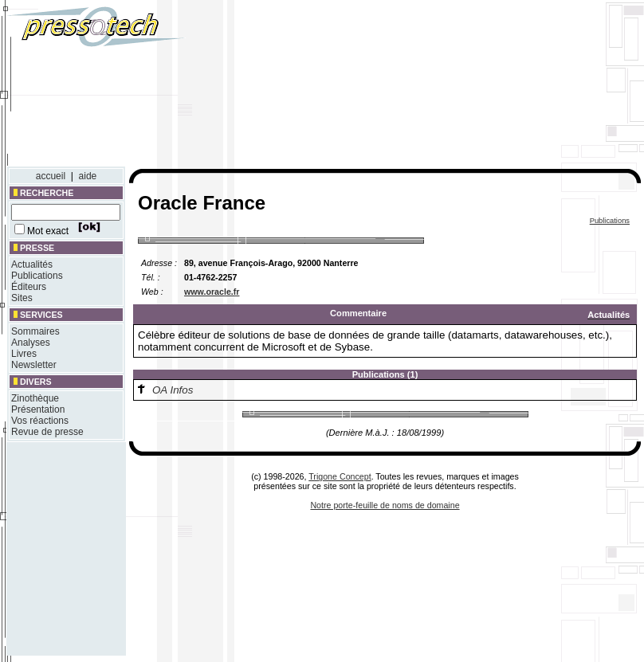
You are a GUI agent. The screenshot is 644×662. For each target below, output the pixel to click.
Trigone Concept (340, 476)
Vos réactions (40, 421)
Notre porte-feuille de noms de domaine (385, 505)
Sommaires (35, 331)
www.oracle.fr (212, 292)
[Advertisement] (482, 86)
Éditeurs (29, 287)
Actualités (32, 264)
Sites (22, 298)
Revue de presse (47, 432)
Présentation (38, 409)
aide (88, 176)
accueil (51, 176)
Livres (24, 354)
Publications (37, 276)
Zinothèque (35, 398)
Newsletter (34, 365)
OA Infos (173, 390)
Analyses (31, 343)
